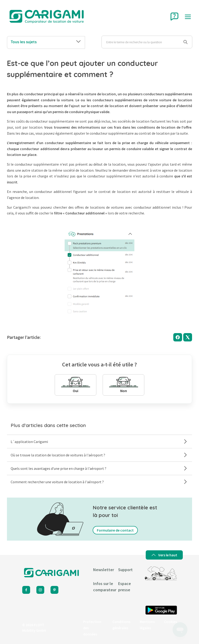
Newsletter (104, 570)
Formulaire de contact (115, 530)
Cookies (171, 622)
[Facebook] (178, 337)
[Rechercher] (147, 42)
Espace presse (125, 587)
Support (125, 570)
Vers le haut (164, 555)
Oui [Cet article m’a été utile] (76, 385)
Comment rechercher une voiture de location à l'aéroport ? (99, 482)
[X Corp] (188, 337)
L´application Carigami (99, 441)
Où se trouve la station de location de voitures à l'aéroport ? (99, 455)
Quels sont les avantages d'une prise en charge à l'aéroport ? (99, 468)
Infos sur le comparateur (105, 587)
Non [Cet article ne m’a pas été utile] (124, 385)
